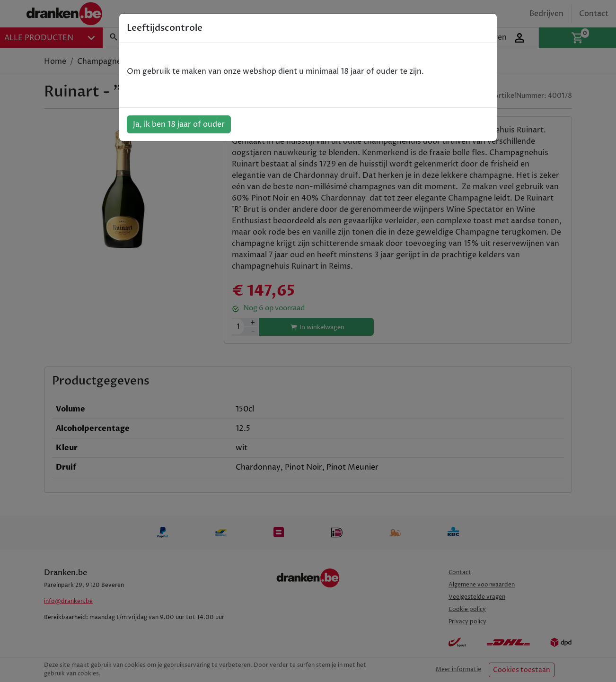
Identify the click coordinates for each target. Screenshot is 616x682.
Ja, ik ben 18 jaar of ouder (179, 124)
